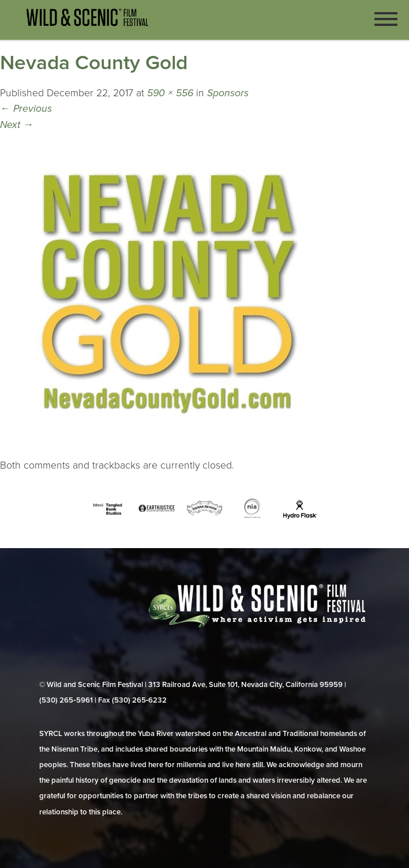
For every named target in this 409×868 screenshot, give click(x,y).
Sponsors (228, 93)
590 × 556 (170, 93)
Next (17, 125)
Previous (26, 109)
